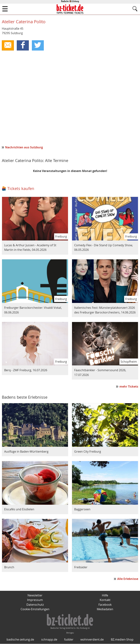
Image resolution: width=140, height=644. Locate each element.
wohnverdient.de (92, 640)
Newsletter (35, 595)
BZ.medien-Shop (122, 640)
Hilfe (105, 595)
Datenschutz (35, 605)
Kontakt (105, 600)
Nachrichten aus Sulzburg (24, 147)
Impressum (35, 600)
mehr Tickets (129, 386)
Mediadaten (105, 609)
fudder (69, 640)
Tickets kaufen (21, 188)
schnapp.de (49, 640)
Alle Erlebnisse (128, 579)
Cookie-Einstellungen (35, 609)
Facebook (105, 605)
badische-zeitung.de (20, 640)
